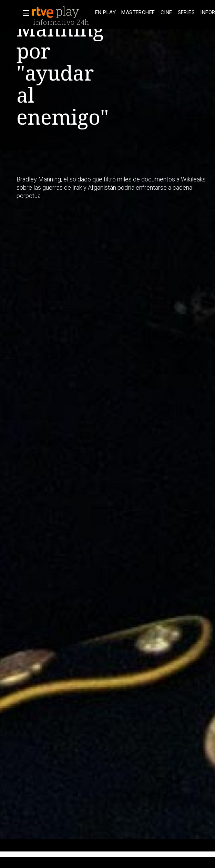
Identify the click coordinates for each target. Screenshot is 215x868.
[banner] (62, 12)
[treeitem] (105, 13)
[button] (24, 13)
